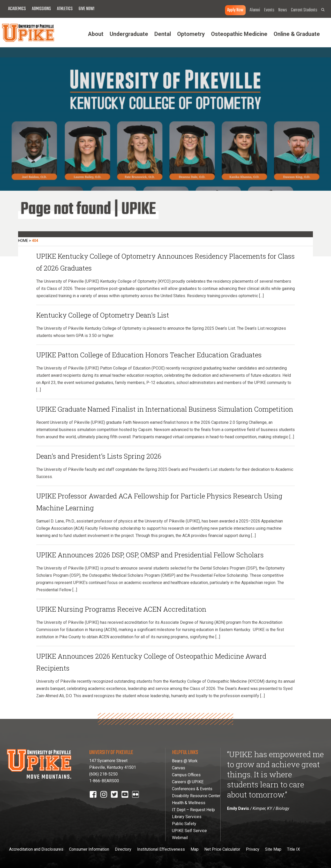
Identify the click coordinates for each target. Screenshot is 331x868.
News (283, 10)
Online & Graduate (297, 34)
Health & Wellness (189, 803)
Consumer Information (89, 849)
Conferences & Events (192, 789)
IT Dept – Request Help (193, 810)
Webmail (180, 838)
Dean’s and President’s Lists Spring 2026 (99, 456)
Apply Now (235, 10)
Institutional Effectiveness (161, 849)
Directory (123, 849)
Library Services (187, 817)
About (96, 34)
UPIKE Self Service (189, 831)
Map (195, 849)
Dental (163, 34)
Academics (17, 9)
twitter (116, 801)
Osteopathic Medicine (239, 34)
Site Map (273, 849)
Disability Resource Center (196, 796)
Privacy (253, 849)
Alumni (255, 10)
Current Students (304, 10)
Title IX (294, 849)
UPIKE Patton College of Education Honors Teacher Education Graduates (149, 355)
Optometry (191, 34)
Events (269, 10)
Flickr (137, 801)
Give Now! (86, 9)
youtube (128, 801)
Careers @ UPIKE (188, 782)
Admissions (41, 9)
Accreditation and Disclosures (36, 849)
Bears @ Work (185, 761)
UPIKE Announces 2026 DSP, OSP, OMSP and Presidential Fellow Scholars (150, 555)
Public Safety (184, 824)
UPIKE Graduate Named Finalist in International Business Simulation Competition (165, 409)
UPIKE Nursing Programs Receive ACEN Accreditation (121, 609)
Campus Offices (186, 775)
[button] (323, 10)
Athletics (65, 9)
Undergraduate (129, 34)
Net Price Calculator (222, 849)
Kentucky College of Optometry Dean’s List (103, 315)
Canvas (179, 768)
